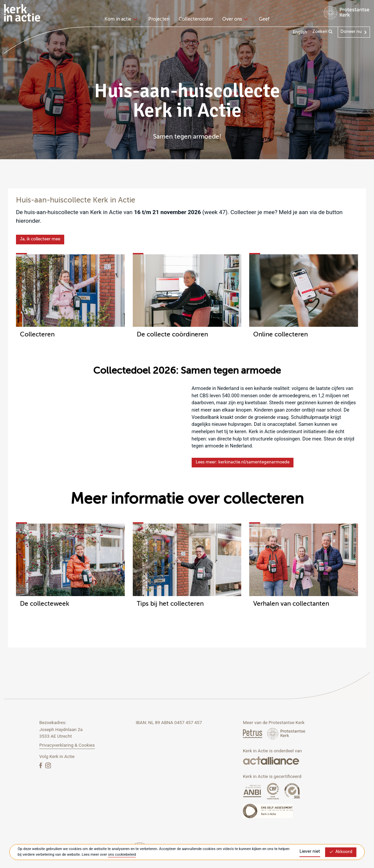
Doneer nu (351, 32)
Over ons (234, 19)
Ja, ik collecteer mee (40, 239)
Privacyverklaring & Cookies (67, 745)
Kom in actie (120, 19)
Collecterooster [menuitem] (196, 19)
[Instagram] (48, 765)
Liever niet (310, 852)
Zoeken (323, 32)
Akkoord (341, 852)
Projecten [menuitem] (159, 19)
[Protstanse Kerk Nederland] (286, 734)
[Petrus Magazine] (253, 734)
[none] (122, 20)
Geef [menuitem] (264, 19)
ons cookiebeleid (122, 855)
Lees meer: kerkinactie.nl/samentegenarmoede (243, 462)
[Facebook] (41, 765)
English (300, 32)
